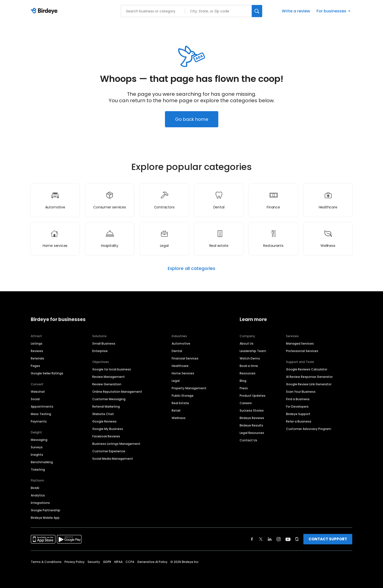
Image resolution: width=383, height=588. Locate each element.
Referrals (37, 358)
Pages (35, 366)
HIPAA (118, 562)
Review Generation (107, 384)
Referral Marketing (106, 407)
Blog (243, 381)
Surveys (37, 447)
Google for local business (112, 369)
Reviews (37, 351)
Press (244, 388)
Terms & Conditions (46, 562)
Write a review (296, 11)
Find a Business (298, 399)
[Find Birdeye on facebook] (252, 539)
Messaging (39, 440)
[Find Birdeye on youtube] (288, 539)
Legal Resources (252, 433)
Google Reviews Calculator (307, 369)
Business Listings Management (116, 444)
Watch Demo (250, 358)
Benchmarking (42, 462)
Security (94, 562)
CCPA (130, 562)
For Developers (297, 407)
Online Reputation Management (117, 392)
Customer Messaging (109, 399)
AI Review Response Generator (309, 377)
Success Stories (252, 410)
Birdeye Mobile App (45, 518)
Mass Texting (41, 414)
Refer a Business (299, 421)
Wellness (179, 418)
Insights (37, 455)
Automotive (181, 343)
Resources (248, 373)
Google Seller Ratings (47, 373)
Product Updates (253, 396)
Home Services (183, 373)
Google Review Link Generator (309, 384)
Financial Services (185, 358)
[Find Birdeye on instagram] (279, 539)
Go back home (192, 119)
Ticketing (38, 470)
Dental (177, 351)
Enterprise (100, 351)
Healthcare (180, 366)
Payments (39, 421)
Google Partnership (46, 510)
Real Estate (180, 403)
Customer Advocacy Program (309, 429)
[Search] (257, 11)
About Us (247, 343)
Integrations (40, 503)
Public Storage (183, 396)
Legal (176, 381)
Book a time (249, 366)
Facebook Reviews (106, 436)
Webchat (38, 392)
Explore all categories (191, 268)
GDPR (107, 562)
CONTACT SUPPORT (328, 539)
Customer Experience (109, 451)
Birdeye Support (298, 414)
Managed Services (300, 343)
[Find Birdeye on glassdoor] (297, 539)
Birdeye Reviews (252, 418)
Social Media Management (113, 459)
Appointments (42, 407)
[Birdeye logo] (45, 11)
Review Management (109, 377)
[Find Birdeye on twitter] (261, 539)
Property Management (189, 388)
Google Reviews (104, 421)
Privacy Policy (75, 562)
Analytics (38, 495)
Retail (176, 410)
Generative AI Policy (152, 562)
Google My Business (108, 429)
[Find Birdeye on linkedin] (270, 539)
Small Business (104, 343)
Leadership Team (253, 351)
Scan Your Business (301, 392)
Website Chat (103, 414)
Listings (37, 343)
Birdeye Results (251, 425)
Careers (246, 403)
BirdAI (35, 488)
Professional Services (302, 351)
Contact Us (248, 440)
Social (35, 399)
